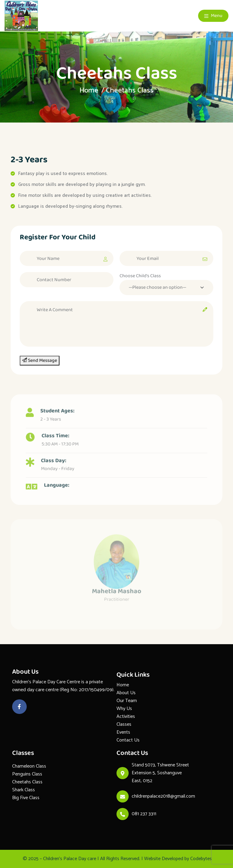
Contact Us (128, 740)
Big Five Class (26, 798)
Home (89, 91)
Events (123, 732)
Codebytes (201, 859)
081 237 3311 (144, 814)
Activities (126, 717)
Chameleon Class (29, 766)
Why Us (124, 709)
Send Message (40, 360)
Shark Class (24, 790)
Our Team (127, 701)
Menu (213, 16)
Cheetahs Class (27, 782)
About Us (126, 693)
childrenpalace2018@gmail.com (163, 796)
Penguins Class (27, 774)
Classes (124, 724)
